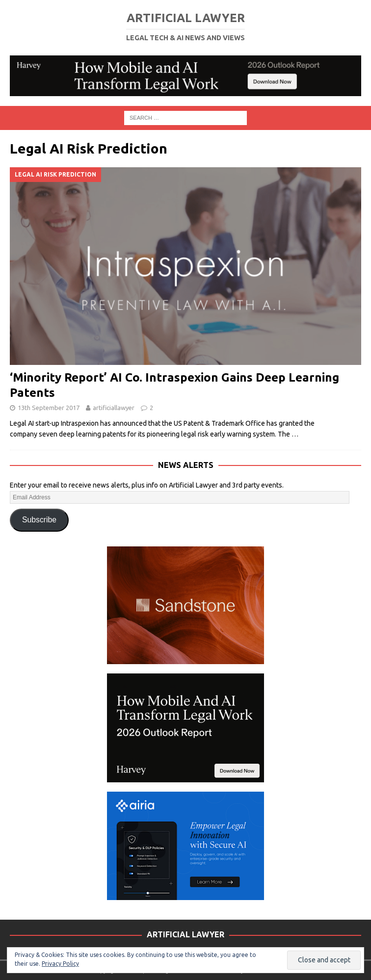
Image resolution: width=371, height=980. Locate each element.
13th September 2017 (49, 408)
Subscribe (39, 520)
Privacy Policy (60, 964)
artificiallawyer (114, 408)
